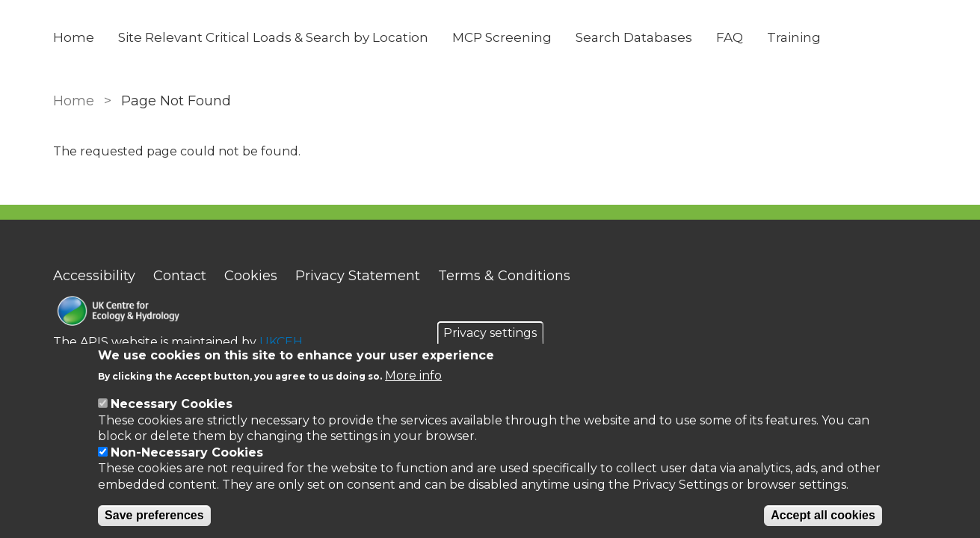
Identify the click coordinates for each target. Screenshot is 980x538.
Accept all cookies (823, 515)
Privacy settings (490, 333)
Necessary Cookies (172, 404)
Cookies (251, 276)
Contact (180, 276)
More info (413, 375)
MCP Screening (502, 37)
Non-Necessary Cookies (187, 452)
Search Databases (634, 37)
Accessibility (94, 276)
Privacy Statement (358, 276)
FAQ (730, 37)
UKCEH (281, 342)
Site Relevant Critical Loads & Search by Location (273, 37)
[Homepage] (178, 313)
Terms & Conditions (504, 276)
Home (74, 37)
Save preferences (154, 515)
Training (794, 37)
